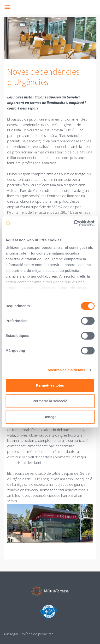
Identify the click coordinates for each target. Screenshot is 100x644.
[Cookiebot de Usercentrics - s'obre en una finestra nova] (74, 223)
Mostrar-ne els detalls (66, 370)
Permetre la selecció (50, 401)
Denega (50, 417)
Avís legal (11, 634)
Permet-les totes (50, 385)
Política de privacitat (37, 634)
